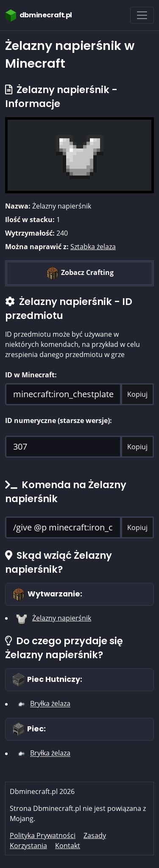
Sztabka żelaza (93, 247)
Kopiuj (137, 394)
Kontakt (68, 846)
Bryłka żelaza (50, 704)
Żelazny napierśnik (62, 618)
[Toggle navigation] (142, 15)
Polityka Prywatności (43, 835)
